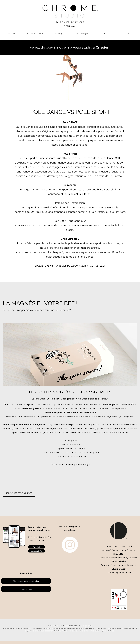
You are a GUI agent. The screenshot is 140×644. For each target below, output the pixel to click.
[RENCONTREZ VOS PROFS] (19, 493)
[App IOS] (37, 547)
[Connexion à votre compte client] (26, 581)
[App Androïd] (37, 551)
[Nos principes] (26, 589)
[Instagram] (70, 545)
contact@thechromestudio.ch (119, 546)
